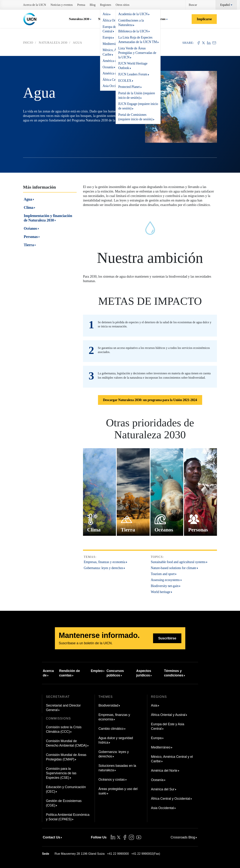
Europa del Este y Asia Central (168, 726)
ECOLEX (125, 81)
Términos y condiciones (174, 673)
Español (225, 5)
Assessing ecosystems (165, 580)
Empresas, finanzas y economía (105, 562)
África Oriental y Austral (168, 715)
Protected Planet (129, 87)
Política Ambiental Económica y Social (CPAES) (68, 817)
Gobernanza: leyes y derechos (103, 568)
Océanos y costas (112, 780)
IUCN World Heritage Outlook (133, 66)
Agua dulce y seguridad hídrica (116, 740)
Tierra (29, 245)
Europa (156, 738)
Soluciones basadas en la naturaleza (117, 768)
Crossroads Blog (183, 837)
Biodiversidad (108, 705)
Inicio (28, 43)
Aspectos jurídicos (144, 673)
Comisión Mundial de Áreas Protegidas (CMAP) (66, 757)
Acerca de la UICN (35, 5)
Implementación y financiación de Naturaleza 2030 (48, 218)
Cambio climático (111, 729)
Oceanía (157, 780)
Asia (154, 705)
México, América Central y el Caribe (172, 759)
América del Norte (164, 771)
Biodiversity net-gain (165, 586)
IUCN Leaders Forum (133, 74)
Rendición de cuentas (69, 673)
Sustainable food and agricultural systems (178, 562)
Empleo (97, 671)
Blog (93, 5)
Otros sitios (122, 5)
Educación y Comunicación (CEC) (66, 789)
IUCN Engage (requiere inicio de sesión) (138, 106)
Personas (31, 237)
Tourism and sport (163, 574)
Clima (29, 207)
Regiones (106, 5)
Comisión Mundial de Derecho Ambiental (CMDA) (66, 743)
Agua (28, 199)
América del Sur (163, 789)
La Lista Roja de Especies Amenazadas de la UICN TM (138, 40)
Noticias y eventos (62, 5)
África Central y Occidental (170, 799)
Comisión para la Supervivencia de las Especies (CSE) (61, 773)
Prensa (81, 5)
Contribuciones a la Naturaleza (131, 23)
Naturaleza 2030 (79, 19)
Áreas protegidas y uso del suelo (118, 791)
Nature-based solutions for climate (173, 568)
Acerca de (48, 673)
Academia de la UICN (133, 14)
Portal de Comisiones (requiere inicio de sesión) (135, 117)
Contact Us (51, 837)
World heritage (161, 592)
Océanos (30, 228)
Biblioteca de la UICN (133, 31)
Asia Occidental (162, 808)
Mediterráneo (161, 747)
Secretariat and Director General (63, 708)
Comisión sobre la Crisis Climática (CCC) (64, 729)
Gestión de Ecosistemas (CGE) (64, 803)
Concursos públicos (115, 673)
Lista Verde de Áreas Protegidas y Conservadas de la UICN (137, 53)
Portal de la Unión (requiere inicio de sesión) (137, 95)
